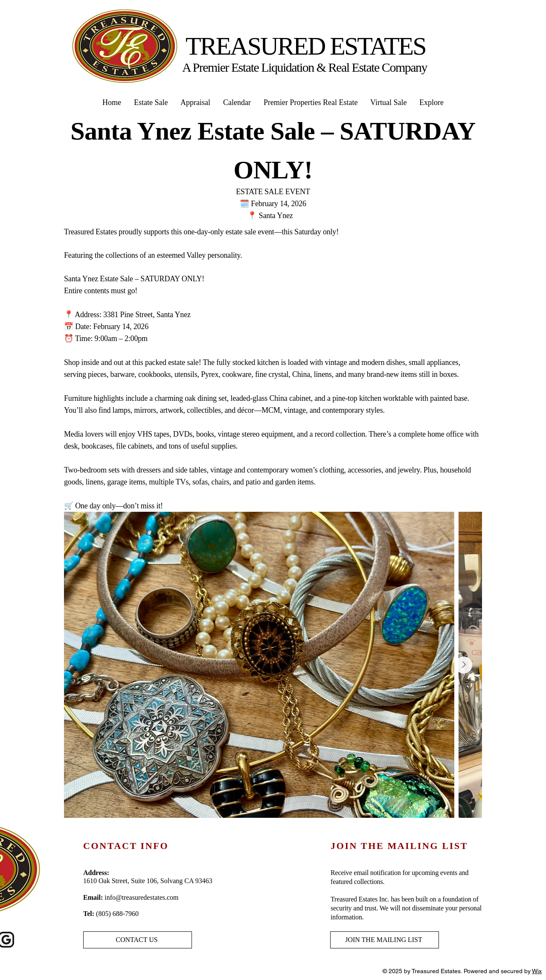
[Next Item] (464, 665)
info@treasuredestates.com (141, 897)
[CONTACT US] (138, 940)
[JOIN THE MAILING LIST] (385, 940)
